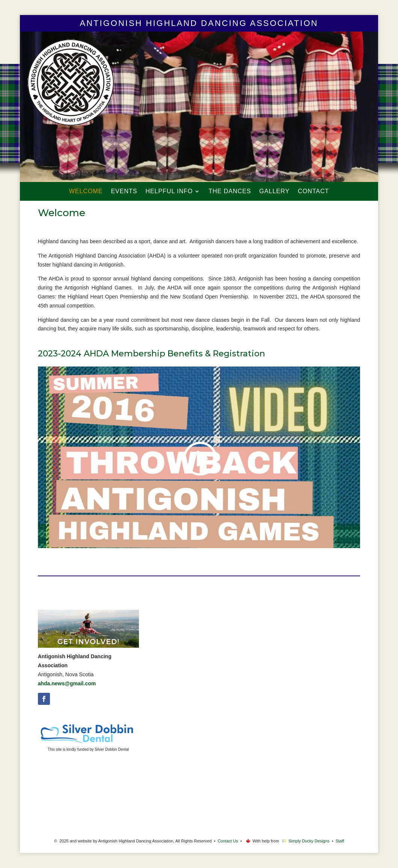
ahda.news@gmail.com (67, 683)
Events (124, 192)
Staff (340, 841)
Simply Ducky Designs (309, 841)
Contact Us (228, 841)
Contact (313, 192)
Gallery (275, 192)
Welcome (86, 192)
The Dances (230, 192)
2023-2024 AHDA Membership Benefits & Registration (152, 354)
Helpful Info (169, 192)
